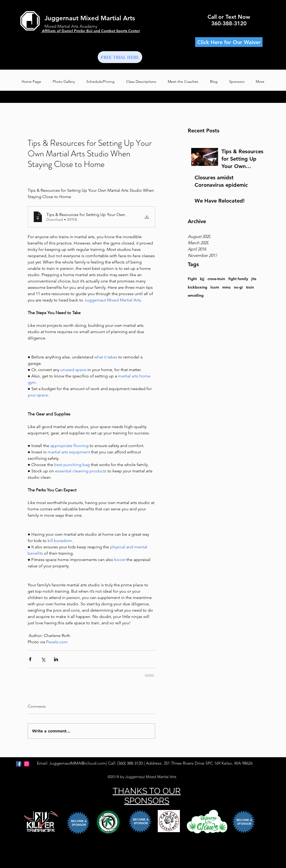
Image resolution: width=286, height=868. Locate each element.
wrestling (196, 295)
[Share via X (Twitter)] (43, 659)
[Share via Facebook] (30, 659)
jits (254, 279)
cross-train (216, 279)
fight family (238, 279)
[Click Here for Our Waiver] (229, 42)
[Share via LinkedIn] (56, 659)
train (250, 287)
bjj (202, 279)
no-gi (238, 287)
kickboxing (198, 287)
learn (215, 287)
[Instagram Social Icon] (27, 764)
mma (226, 287)
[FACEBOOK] (19, 764)
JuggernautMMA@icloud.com (78, 763)
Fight (192, 279)
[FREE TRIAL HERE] (120, 57)
